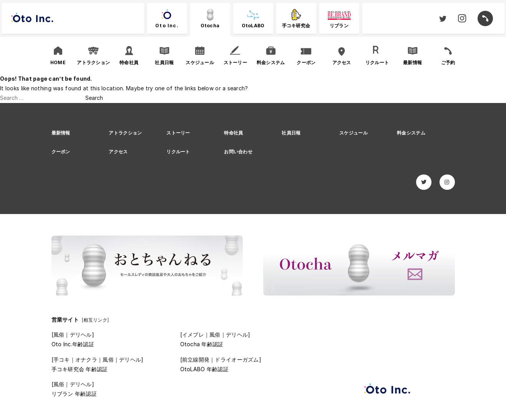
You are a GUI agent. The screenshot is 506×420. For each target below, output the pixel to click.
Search (94, 98)
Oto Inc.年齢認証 (73, 344)
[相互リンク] (95, 320)
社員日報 (291, 133)
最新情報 (61, 133)
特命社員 (233, 133)
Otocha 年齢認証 (202, 344)
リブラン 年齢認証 (74, 394)
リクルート (178, 152)
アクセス (118, 152)
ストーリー (178, 133)
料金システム (411, 133)
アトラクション (125, 133)
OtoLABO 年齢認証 (204, 369)
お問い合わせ (238, 152)
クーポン (61, 152)
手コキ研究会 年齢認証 (80, 369)
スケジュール (353, 133)
